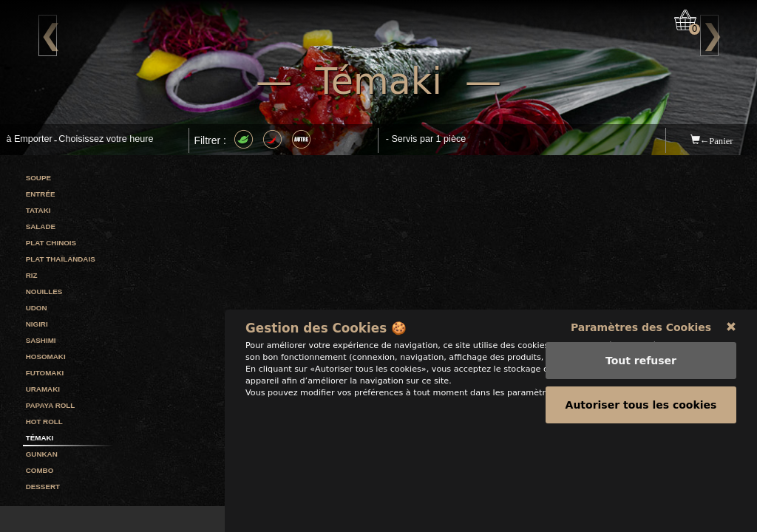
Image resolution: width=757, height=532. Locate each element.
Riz (32, 275)
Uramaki (43, 389)
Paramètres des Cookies (641, 417)
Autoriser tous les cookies (641, 494)
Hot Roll (44, 422)
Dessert (43, 487)
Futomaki (45, 373)
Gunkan (42, 454)
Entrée (41, 194)
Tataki (38, 210)
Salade (41, 226)
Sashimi (41, 340)
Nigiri (37, 324)
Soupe (38, 178)
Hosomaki (46, 357)
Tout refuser (641, 450)
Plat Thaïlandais (61, 259)
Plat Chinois (51, 243)
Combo (40, 470)
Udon (37, 308)
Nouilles (44, 291)
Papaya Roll (51, 405)
